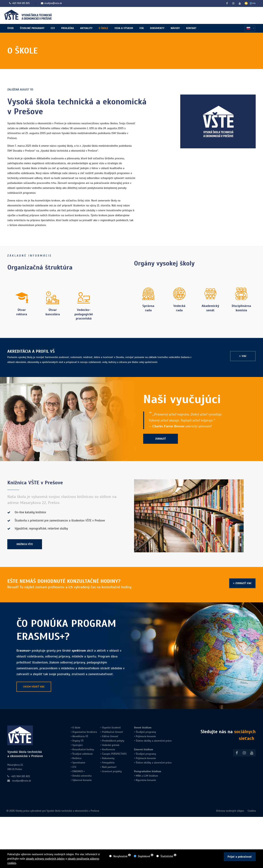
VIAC (244, 357)
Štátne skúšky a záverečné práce (153, 742)
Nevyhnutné (121, 856)
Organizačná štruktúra (85, 733)
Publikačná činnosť (113, 733)
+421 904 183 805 (21, 3)
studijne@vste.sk (51, 3)
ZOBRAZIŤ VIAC (244, 585)
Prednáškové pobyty (113, 742)
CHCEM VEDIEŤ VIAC (34, 688)
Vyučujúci (77, 746)
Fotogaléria (108, 764)
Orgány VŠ (78, 742)
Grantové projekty (112, 773)
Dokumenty (108, 760)
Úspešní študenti (111, 729)
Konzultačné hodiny (83, 751)
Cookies (252, 812)
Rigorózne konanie (146, 781)
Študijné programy (146, 733)
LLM (146, 777)
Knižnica (77, 760)
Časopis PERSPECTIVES (114, 755)
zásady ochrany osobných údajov (45, 859)
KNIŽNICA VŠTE (25, 545)
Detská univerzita (82, 777)
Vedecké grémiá (111, 746)
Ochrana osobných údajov (230, 812)
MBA (138, 777)
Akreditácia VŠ (80, 738)
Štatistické (167, 856)
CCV (74, 768)
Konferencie (109, 751)
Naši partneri (109, 768)
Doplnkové (144, 856)
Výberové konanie (82, 781)
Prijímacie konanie (146, 738)
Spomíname (79, 764)
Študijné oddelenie (82, 755)
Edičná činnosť (110, 738)
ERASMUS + (79, 773)
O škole (76, 729)
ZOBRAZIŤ (161, 440)
